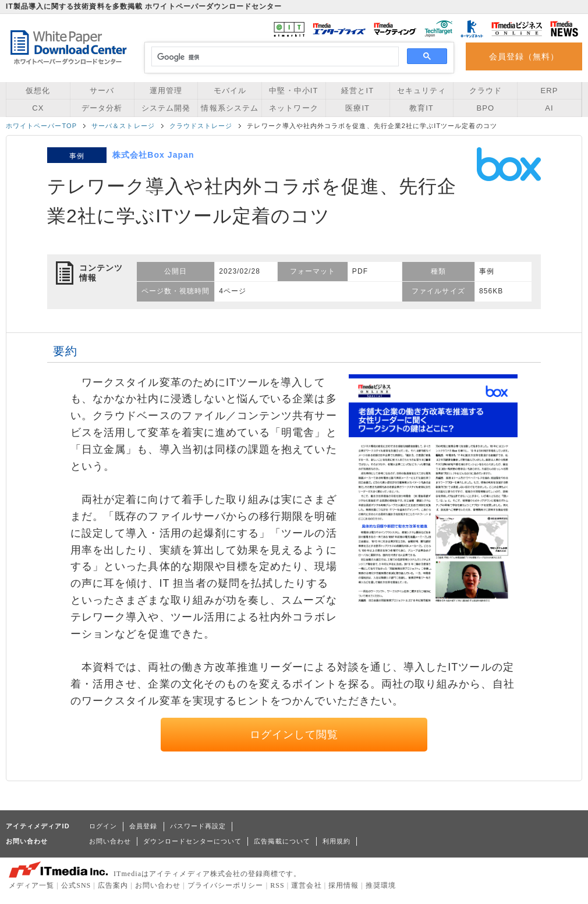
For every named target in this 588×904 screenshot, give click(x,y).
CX (38, 108)
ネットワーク (293, 108)
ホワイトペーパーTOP (41, 126)
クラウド (486, 91)
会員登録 (143, 826)
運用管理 (166, 91)
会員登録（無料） (524, 56)
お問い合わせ (110, 841)
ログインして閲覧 (294, 735)
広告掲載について (282, 841)
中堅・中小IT (293, 91)
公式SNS (76, 885)
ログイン (103, 826)
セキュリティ (421, 91)
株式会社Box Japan (153, 155)
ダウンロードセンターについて (192, 841)
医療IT (357, 108)
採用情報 (343, 885)
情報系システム (229, 108)
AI (549, 108)
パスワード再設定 (198, 826)
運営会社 (306, 885)
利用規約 (336, 841)
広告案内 (113, 885)
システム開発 (166, 108)
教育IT (421, 108)
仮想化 (38, 91)
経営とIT (357, 91)
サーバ (102, 91)
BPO (485, 108)
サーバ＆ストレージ (123, 126)
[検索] (273, 57)
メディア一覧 (31, 885)
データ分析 (102, 108)
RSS (277, 885)
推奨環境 (381, 885)
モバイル (230, 91)
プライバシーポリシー (226, 885)
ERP (550, 91)
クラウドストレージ (201, 126)
